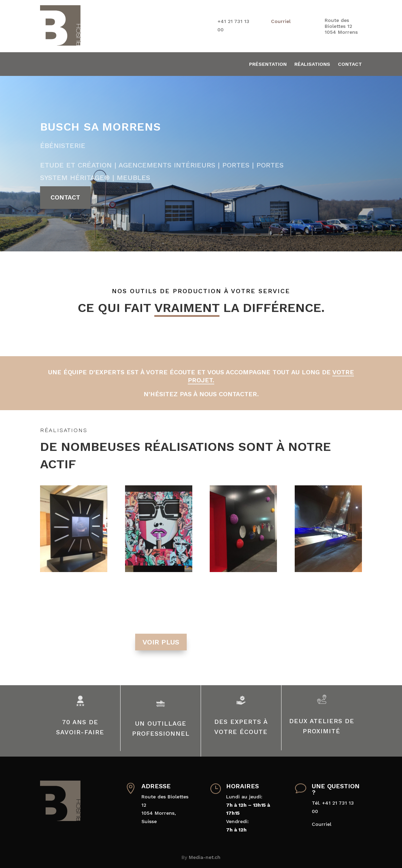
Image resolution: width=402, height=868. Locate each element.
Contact (350, 64)
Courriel (281, 21)
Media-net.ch (205, 857)
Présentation (268, 64)
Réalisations (312, 64)
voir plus (161, 642)
